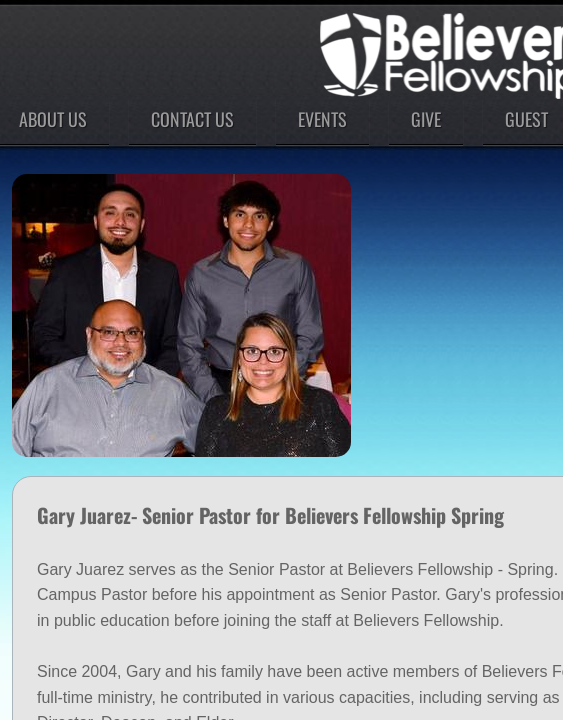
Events (322, 119)
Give (426, 119)
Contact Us (192, 119)
